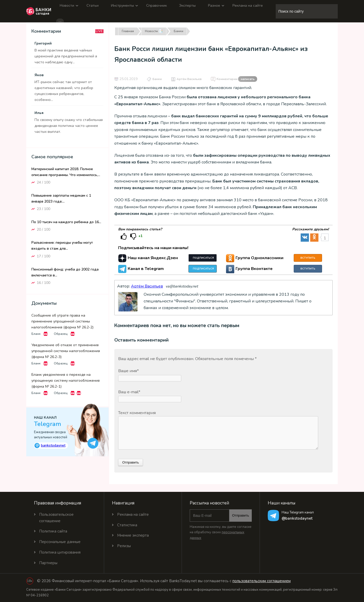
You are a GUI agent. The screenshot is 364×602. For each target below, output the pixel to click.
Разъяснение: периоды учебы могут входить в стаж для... (62, 246)
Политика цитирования (60, 552)
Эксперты (187, 6)
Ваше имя (128, 371)
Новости (67, 6)
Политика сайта (53, 531)
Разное (214, 6)
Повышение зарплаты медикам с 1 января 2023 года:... (61, 198)
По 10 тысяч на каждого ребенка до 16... (66, 222)
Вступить (308, 258)
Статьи (93, 6)
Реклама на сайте (248, 6)
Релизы (124, 546)
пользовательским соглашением (262, 581)
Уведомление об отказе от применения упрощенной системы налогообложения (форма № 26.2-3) (66, 351)
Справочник (157, 6)
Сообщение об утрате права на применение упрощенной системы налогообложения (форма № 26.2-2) (62, 321)
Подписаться (203, 258)
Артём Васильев (189, 79)
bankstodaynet (50, 445)
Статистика (127, 525)
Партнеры (48, 563)
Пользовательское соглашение (56, 518)
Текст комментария (137, 413)
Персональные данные (60, 542)
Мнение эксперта (133, 535)
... (60, 21)
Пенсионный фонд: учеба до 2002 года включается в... (65, 272)
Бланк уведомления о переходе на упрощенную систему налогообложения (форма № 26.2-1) (66, 381)
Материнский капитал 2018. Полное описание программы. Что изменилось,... (66, 172)
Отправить (240, 515)
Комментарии (237, 79)
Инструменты (122, 6)
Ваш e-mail (129, 392)
